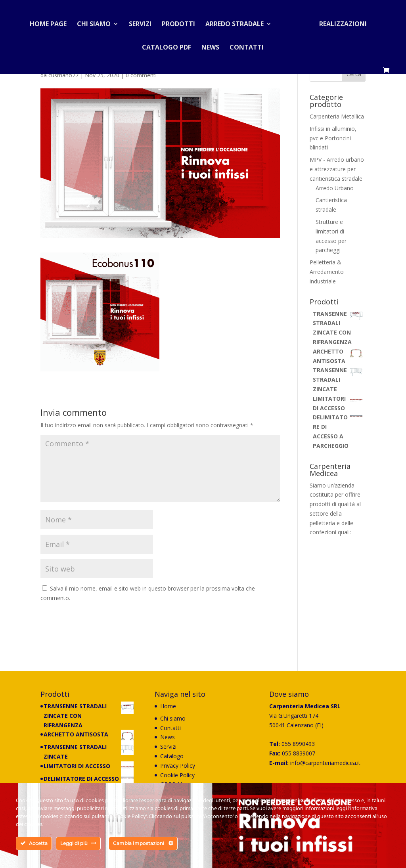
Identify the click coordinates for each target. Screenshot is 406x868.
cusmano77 (63, 75)
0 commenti (141, 75)
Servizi (143, 21)
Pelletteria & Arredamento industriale (327, 272)
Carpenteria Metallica (337, 116)
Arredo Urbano (335, 188)
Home (168, 706)
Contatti (247, 45)
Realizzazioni (340, 21)
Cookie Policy (177, 775)
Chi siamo (97, 21)
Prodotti (182, 21)
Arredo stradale (238, 21)
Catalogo (172, 756)
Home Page (51, 21)
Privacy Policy (178, 766)
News (210, 45)
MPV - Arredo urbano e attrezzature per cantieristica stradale (337, 169)
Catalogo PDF (167, 45)
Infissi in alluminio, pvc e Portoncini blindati (333, 138)
